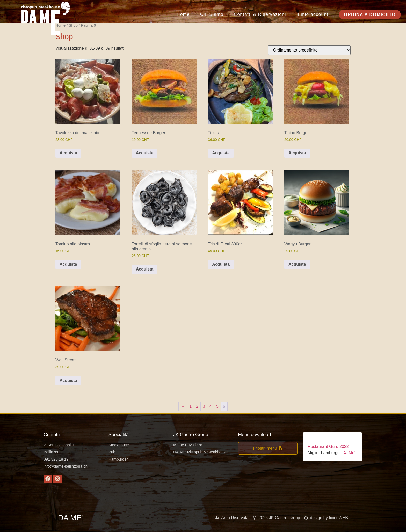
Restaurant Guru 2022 (328, 446)
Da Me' (348, 453)
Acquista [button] (68, 153)
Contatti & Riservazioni (260, 14)
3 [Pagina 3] (204, 406)
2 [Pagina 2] (197, 406)
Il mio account (312, 14)
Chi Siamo (212, 14)
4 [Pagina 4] (211, 406)
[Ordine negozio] (309, 50)
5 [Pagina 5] (217, 406)
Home (183, 14)
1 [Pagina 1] (190, 406)
